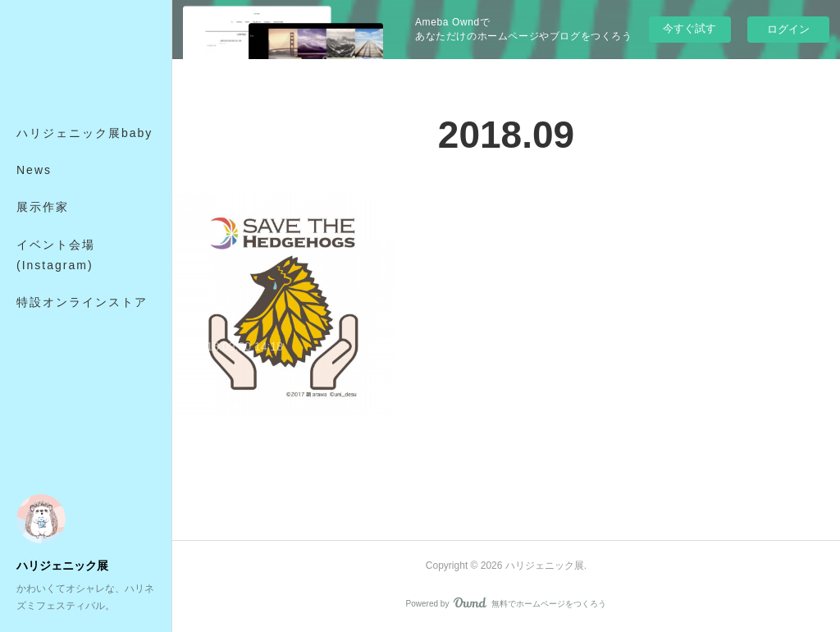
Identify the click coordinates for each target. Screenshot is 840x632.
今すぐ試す (689, 28)
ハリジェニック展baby (84, 133)
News (34, 170)
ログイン (788, 29)
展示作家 (43, 207)
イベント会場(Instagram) (56, 255)
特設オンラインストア (82, 302)
